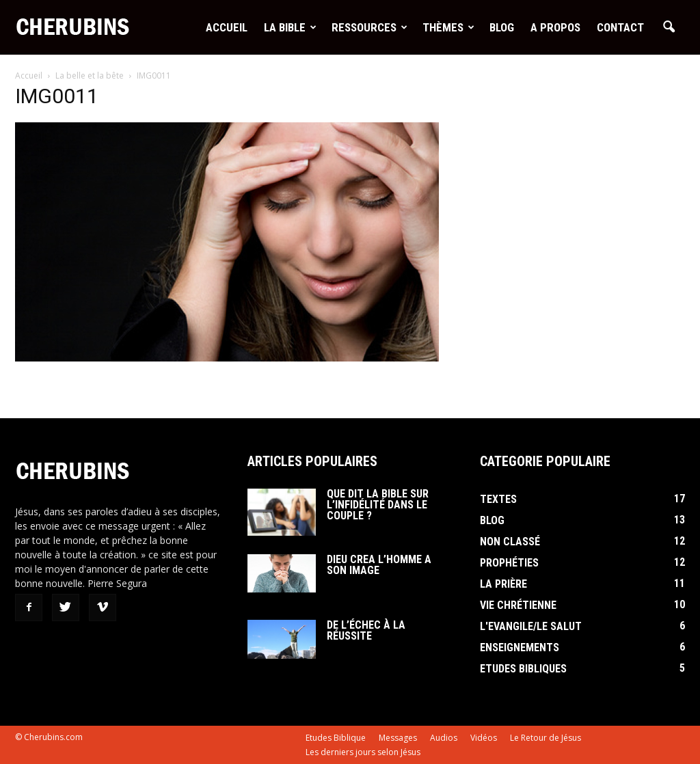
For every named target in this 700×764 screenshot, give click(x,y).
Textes (498, 499)
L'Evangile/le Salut (531, 626)
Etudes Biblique (336, 738)
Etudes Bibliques (523, 669)
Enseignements (520, 647)
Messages (398, 738)
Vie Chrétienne (518, 605)
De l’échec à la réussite (366, 630)
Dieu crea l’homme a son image (379, 565)
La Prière (503, 584)
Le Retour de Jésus (546, 738)
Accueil (227, 27)
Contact (620, 27)
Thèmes (448, 27)
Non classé (510, 542)
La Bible (290, 27)
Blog (502, 27)
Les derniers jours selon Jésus (363, 752)
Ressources (369, 27)
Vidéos (484, 738)
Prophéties (509, 563)
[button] (669, 27)
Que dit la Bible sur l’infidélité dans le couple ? (378, 505)
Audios (444, 738)
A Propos (555, 27)
